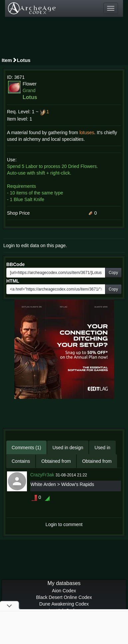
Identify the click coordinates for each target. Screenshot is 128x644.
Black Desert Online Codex (64, 597)
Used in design (68, 448)
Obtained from (56, 461)
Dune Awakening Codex (64, 604)
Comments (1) (26, 448)
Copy (113, 273)
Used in (102, 448)
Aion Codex (64, 591)
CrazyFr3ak (42, 475)
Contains (21, 461)
